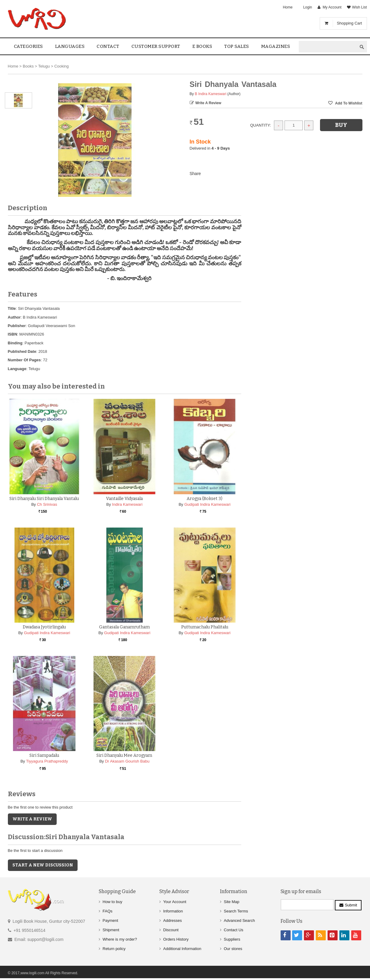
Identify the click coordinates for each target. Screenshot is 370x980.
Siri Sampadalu (44, 755)
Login (307, 7)
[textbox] (328, 47)
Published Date (22, 351)
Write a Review (208, 103)
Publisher (17, 326)
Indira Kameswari (127, 504)
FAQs (108, 911)
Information (173, 911)
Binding (15, 343)
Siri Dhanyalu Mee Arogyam (124, 755)
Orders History (176, 939)
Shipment (111, 930)
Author (14, 317)
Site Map (232, 902)
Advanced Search (240, 920)
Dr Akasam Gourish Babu (127, 761)
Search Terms (236, 911)
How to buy (113, 902)
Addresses (173, 920)
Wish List (360, 7)
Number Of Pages (24, 360)
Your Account (175, 902)
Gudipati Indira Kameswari (207, 504)
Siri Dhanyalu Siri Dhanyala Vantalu (44, 499)
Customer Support (156, 46)
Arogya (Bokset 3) (205, 499)
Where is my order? (120, 939)
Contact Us (234, 930)
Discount (171, 930)
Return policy (114, 949)
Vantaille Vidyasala (124, 499)
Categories (28, 46)
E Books (202, 46)
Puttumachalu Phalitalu (205, 627)
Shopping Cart (349, 23)
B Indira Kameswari (211, 94)
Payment (110, 920)
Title (12, 308)
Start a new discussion (43, 865)
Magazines (276, 46)
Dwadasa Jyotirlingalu (44, 627)
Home (288, 7)
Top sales (237, 46)
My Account (332, 7)
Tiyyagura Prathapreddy (47, 761)
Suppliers (232, 939)
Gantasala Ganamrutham (124, 627)
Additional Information (182, 949)
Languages (70, 46)
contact (108, 46)
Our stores (233, 949)
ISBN (13, 334)
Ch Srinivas (47, 504)
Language (17, 369)
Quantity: (261, 125)
